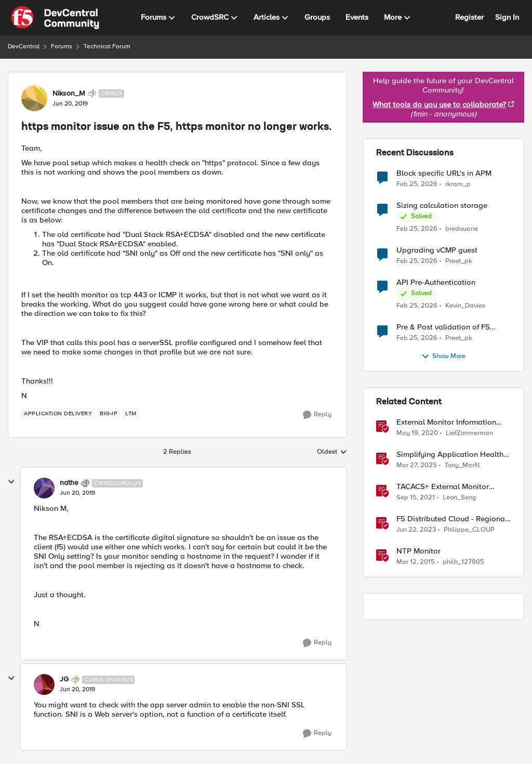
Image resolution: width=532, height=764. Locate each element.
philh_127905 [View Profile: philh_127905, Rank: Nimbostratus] (463, 562)
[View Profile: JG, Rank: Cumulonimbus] (44, 684)
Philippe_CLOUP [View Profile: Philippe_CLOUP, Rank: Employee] (469, 530)
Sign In (507, 17)
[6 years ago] (417, 433)
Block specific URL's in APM (444, 173)
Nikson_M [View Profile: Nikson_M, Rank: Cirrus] (69, 94)
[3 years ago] (416, 530)
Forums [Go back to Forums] (62, 47)
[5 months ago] (417, 184)
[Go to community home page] (55, 18)
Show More (443, 357)
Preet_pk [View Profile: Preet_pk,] (459, 261)
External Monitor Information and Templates (446, 422)
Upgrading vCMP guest (437, 250)
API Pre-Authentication (436, 282)
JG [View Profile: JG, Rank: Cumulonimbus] (64, 679)
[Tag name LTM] (131, 414)
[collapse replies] (11, 482)
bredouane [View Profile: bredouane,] (462, 229)
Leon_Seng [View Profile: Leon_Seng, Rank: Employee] (460, 498)
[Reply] (317, 415)
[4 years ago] (416, 498)
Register (469, 17)
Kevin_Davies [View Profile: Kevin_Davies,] (465, 306)
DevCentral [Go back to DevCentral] (24, 47)
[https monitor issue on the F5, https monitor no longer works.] (77, 493)
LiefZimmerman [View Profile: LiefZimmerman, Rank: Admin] (469, 433)
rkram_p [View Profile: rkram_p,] (458, 184)
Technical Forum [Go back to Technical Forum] (107, 47)
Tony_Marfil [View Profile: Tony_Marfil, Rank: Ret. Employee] (462, 465)
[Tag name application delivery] (58, 414)
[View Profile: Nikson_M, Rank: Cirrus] (34, 98)
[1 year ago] (417, 466)
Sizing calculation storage (442, 206)
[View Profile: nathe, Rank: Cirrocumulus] (44, 488)
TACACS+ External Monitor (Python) (443, 487)
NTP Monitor (418, 551)
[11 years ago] (416, 562)
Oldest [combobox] (332, 452)
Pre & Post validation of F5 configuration (443, 327)
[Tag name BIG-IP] (109, 414)
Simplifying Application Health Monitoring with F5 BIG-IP (450, 455)
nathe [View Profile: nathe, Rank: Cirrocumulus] (69, 483)
